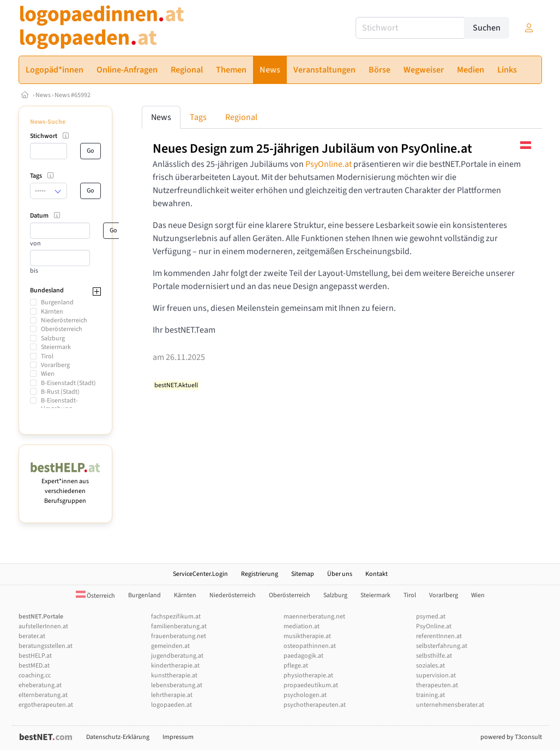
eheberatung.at (40, 685)
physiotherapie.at (308, 675)
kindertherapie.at (175, 666)
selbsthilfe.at (434, 656)
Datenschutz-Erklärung (118, 737)
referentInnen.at (439, 636)
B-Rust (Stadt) (60, 392)
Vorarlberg (55, 365)
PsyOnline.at (329, 164)
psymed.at (431, 617)
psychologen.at (305, 695)
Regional (241, 117)
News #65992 (73, 95)
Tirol (47, 356)
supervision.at (436, 675)
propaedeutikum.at (311, 685)
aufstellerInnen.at (43, 626)
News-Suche (48, 122)
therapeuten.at (437, 685)
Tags (198, 117)
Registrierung (260, 574)
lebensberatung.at (177, 685)
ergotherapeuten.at (46, 705)
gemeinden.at (170, 646)
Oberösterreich (62, 329)
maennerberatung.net (314, 617)
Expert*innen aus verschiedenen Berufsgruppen (66, 486)
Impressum (178, 737)
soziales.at (430, 666)
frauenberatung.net (179, 636)
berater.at (32, 636)
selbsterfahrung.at (442, 646)
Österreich (95, 596)
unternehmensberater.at (450, 705)
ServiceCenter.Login (200, 574)
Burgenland (57, 302)
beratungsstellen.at (46, 646)
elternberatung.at (43, 695)
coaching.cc (35, 675)
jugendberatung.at (177, 656)
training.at (430, 695)
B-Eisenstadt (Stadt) (68, 383)
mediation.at (302, 626)
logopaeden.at (171, 705)
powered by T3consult (511, 737)
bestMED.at (34, 666)
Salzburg (53, 338)
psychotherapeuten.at (315, 705)
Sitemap (303, 574)
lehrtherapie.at (172, 695)
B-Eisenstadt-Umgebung (59, 404)
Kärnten (52, 312)
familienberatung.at (179, 626)
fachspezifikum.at (176, 617)
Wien (48, 374)
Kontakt (377, 574)
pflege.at (296, 666)
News (43, 95)
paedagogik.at (303, 656)
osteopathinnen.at (310, 646)
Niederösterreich (64, 320)
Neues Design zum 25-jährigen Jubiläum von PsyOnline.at (312, 149)
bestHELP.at (35, 656)
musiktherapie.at (307, 636)
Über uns (340, 574)
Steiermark (56, 347)
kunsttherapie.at (174, 675)
